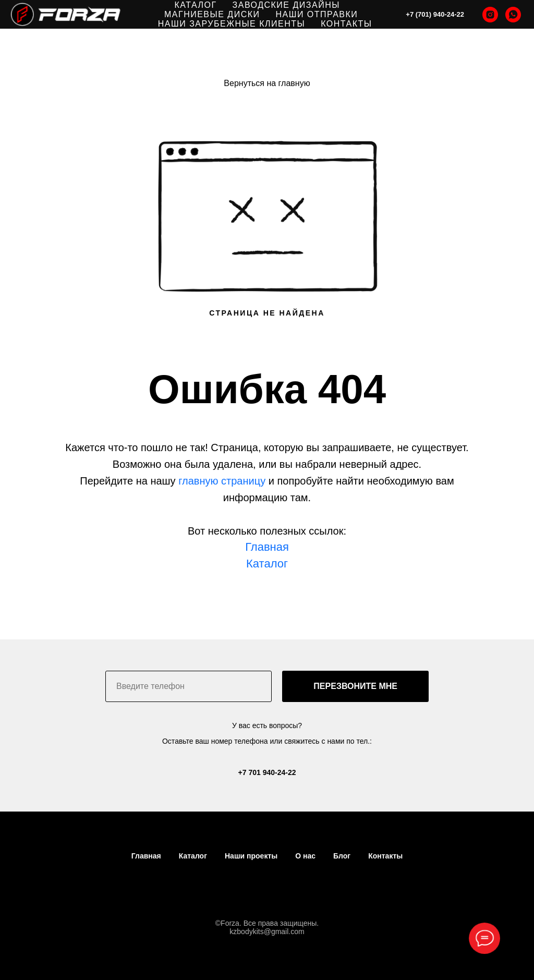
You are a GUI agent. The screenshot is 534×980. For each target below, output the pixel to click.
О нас (305, 856)
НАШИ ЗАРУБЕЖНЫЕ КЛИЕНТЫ (232, 24)
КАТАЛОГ (195, 5)
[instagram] (490, 15)
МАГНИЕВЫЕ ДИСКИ (212, 14)
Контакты (385, 856)
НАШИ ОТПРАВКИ (317, 14)
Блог (342, 856)
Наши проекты (251, 856)
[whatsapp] (513, 15)
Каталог (193, 856)
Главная (267, 547)
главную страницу (222, 481)
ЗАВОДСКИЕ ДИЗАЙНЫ (286, 5)
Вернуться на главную (267, 83)
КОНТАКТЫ (346, 24)
